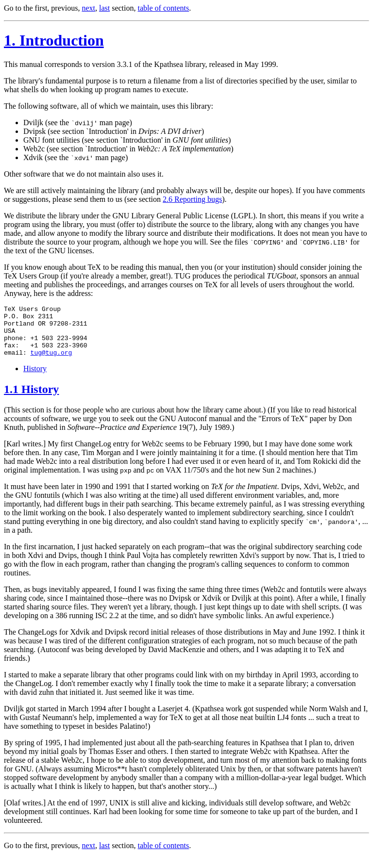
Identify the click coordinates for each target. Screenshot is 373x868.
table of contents (164, 8)
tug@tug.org (51, 362)
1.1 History (31, 399)
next (88, 8)
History (35, 379)
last (104, 8)
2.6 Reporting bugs (192, 199)
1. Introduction (54, 40)
